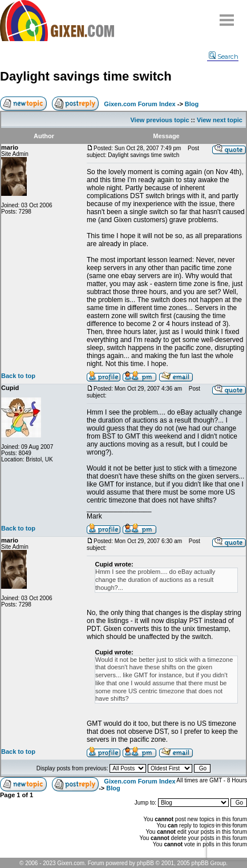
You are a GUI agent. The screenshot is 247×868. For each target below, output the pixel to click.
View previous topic (159, 120)
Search (224, 57)
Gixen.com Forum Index (139, 104)
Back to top (18, 376)
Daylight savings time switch (86, 76)
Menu (227, 16)
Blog (192, 104)
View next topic (220, 120)
